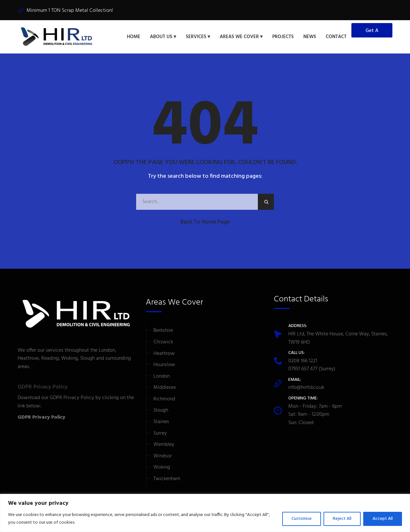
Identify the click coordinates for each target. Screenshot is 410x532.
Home (134, 37)
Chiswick (163, 341)
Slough (161, 410)
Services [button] (196, 37)
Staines (161, 421)
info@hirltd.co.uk (306, 387)
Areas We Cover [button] (239, 37)
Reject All (342, 519)
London (162, 375)
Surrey (160, 432)
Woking (162, 467)
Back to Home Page (205, 221)
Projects (283, 37)
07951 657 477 (303, 368)
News (310, 37)
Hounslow (164, 364)
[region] (205, 513)
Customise (302, 519)
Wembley (164, 444)
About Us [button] (161, 37)
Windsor (163, 455)
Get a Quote (372, 32)
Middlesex (165, 387)
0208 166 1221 (303, 360)
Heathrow (164, 353)
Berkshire (163, 330)
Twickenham (167, 478)
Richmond (164, 398)
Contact (336, 37)
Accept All (383, 519)
